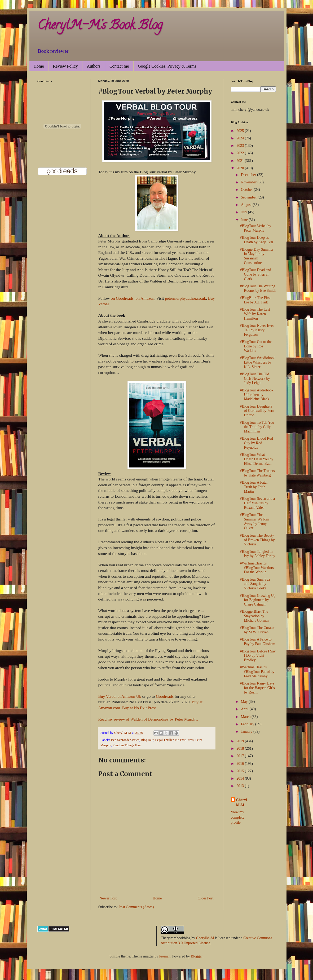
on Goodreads (122, 298)
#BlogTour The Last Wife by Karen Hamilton (255, 314)
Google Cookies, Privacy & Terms (167, 66)
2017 (241, 756)
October (247, 190)
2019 (241, 741)
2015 (241, 771)
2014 (241, 778)
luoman (165, 956)
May (245, 702)
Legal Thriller (164, 740)
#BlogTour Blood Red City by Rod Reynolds (256, 443)
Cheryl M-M (242, 803)
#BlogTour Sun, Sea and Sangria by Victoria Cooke (255, 584)
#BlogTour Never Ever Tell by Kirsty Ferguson (257, 330)
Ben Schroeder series (125, 740)
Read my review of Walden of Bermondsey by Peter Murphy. (148, 719)
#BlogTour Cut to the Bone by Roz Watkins (256, 346)
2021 (241, 161)
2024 (241, 138)
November (249, 182)
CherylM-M (205, 938)
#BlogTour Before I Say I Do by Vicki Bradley (258, 656)
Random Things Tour (127, 745)
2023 (241, 146)
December (249, 175)
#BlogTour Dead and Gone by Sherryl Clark (255, 274)
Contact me (119, 66)
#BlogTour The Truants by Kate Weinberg (257, 473)
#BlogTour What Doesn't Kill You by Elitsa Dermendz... (257, 459)
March (246, 717)
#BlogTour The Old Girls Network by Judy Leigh (255, 379)
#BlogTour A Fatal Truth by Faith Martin (254, 487)
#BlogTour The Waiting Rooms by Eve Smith (258, 288)
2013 (241, 786)
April (245, 709)
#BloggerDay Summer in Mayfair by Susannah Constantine (257, 256)
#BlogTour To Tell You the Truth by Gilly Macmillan (257, 427)
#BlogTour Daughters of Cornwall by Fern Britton (257, 411)
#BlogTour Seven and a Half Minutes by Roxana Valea (257, 503)
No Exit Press (184, 740)
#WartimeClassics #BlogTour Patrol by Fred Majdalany (257, 672)
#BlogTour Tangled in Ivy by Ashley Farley (257, 554)
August (247, 205)
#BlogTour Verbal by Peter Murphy (255, 228)
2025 (241, 131)
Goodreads (165, 696)
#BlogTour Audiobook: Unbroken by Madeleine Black (257, 395)
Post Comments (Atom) (136, 907)
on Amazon (145, 298)
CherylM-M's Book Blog (100, 26)
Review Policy (65, 66)
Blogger (197, 956)
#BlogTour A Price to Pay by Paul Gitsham (257, 642)
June (245, 220)
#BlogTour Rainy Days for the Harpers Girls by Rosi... (257, 688)
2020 (241, 168)
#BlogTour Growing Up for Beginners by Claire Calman (258, 600)
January (247, 732)
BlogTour (147, 740)
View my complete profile (238, 817)
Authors (94, 66)
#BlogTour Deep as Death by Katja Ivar (257, 240)
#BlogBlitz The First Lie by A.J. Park (255, 300)
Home (39, 66)
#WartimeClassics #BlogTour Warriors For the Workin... (257, 568)
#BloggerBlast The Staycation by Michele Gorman (254, 616)
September (249, 197)
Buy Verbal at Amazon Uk (120, 696)
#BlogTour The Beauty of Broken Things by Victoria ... (257, 540)
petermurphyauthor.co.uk (185, 298)
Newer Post (108, 898)
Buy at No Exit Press (139, 708)
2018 (241, 749)
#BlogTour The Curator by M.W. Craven (257, 630)
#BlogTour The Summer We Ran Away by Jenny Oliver (254, 521)
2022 (241, 153)
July (244, 212)
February (248, 724)
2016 (241, 764)
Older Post (206, 898)
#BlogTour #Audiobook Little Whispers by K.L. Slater (258, 362)
